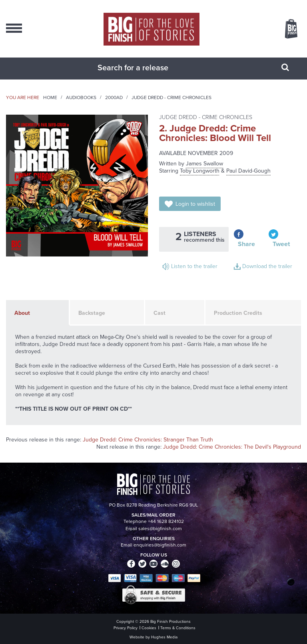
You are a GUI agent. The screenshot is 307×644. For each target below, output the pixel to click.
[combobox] (144, 68)
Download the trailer (267, 266)
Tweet (281, 244)
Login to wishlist (195, 204)
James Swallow (204, 164)
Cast (159, 313)
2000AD (114, 97)
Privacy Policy (126, 628)
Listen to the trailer (194, 266)
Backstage (92, 313)
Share (246, 244)
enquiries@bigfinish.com (160, 545)
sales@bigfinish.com (160, 529)
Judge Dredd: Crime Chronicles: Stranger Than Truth (148, 440)
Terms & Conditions (178, 628)
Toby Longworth (200, 171)
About (22, 313)
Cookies (149, 628)
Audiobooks (81, 97)
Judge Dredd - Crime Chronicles (171, 97)
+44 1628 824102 (166, 521)
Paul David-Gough (248, 171)
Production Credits (238, 313)
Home (50, 97)
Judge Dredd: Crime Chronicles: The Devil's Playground (232, 447)
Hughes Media (164, 637)
